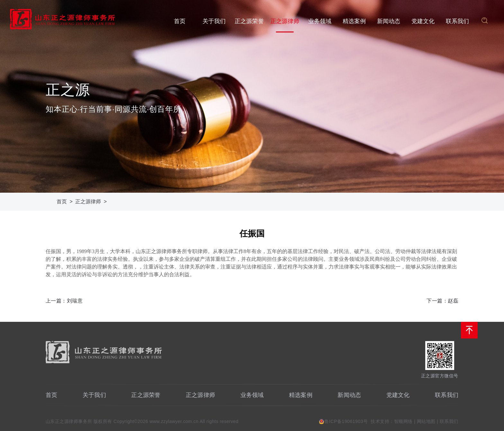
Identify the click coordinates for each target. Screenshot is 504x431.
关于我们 (214, 21)
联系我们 (458, 21)
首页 (180, 21)
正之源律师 (285, 21)
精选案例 (354, 21)
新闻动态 (389, 21)
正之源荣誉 (249, 21)
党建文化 (423, 21)
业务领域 (320, 21)
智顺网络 (403, 421)
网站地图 (426, 421)
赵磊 (453, 301)
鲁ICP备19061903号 (346, 421)
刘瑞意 (75, 301)
